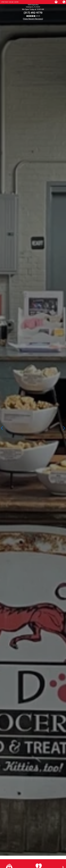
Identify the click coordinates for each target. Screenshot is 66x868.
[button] (64, 428)
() (33, 19)
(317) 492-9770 (33, 13)
